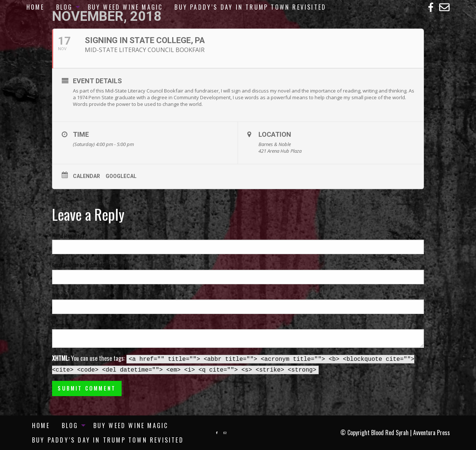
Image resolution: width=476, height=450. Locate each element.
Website (60, 295)
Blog (65, 7)
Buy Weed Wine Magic (125, 7)
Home (35, 7)
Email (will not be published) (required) (90, 265)
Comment (62, 325)
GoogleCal (121, 176)
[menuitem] (35, 7)
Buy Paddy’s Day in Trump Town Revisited (250, 7)
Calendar (86, 176)
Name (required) (68, 235)
